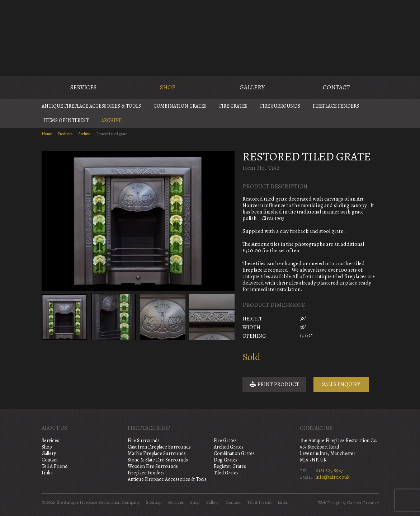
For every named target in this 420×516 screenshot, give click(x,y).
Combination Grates (180, 106)
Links (47, 473)
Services (83, 87)
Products (65, 134)
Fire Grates (233, 106)
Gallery (252, 87)
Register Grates (230, 466)
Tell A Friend (55, 466)
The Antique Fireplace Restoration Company (210, 37)
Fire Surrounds (280, 106)
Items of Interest (66, 120)
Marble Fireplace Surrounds (157, 453)
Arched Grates (229, 447)
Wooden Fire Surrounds (153, 466)
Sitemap (154, 502)
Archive (111, 120)
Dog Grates (226, 460)
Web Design (329, 503)
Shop (168, 87)
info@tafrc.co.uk (333, 477)
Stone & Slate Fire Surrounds (158, 460)
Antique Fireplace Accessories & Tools (91, 106)
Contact (336, 87)
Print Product (274, 384)
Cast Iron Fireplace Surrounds (159, 447)
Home (47, 134)
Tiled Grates (226, 473)
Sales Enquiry (341, 384)
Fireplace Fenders (336, 106)
